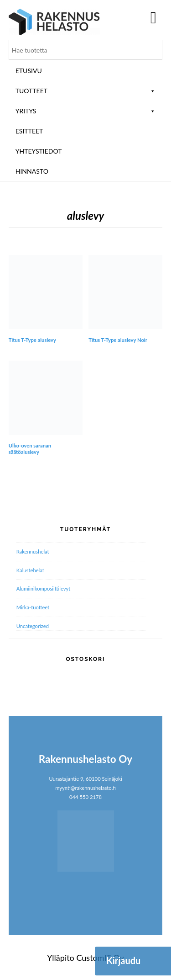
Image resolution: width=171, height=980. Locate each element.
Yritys (86, 111)
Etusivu (29, 71)
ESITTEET (29, 131)
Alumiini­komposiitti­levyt (44, 589)
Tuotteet (86, 91)
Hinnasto (32, 171)
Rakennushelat (33, 551)
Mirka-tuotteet (33, 607)
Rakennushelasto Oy (54, 22)
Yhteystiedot (39, 151)
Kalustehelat (30, 570)
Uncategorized (33, 626)
